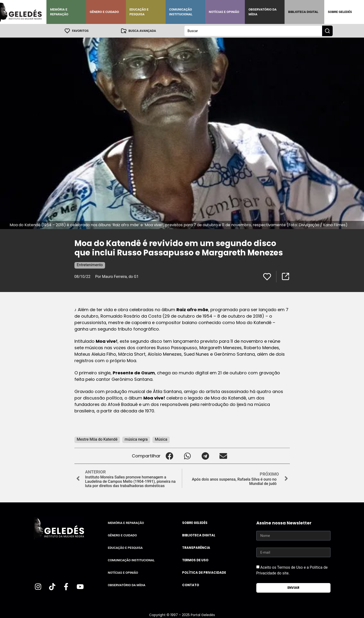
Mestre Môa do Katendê (97, 439)
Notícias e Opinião (224, 12)
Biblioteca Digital (303, 12)
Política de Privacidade (204, 572)
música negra (136, 439)
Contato (191, 585)
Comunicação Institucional (181, 12)
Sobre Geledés (340, 12)
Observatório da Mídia (262, 12)
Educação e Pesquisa (139, 12)
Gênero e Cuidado (104, 12)
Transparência (196, 548)
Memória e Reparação (59, 12)
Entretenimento (90, 265)
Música (161, 439)
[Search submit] (327, 31)
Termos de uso (195, 560)
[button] (170, 456)
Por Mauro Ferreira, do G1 (117, 276)
